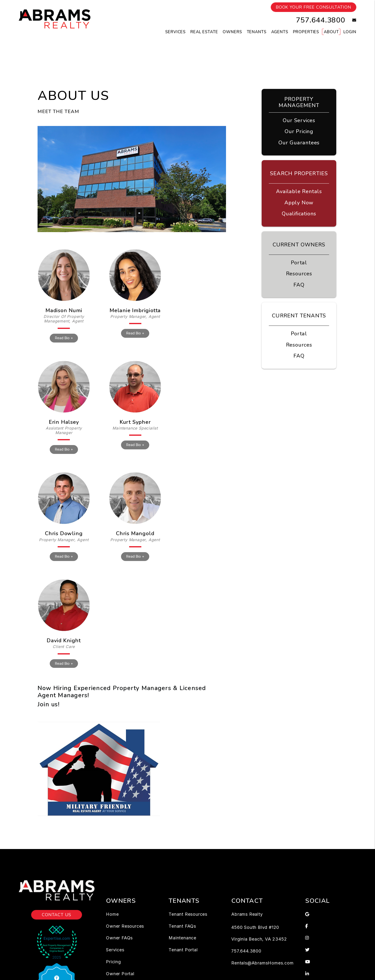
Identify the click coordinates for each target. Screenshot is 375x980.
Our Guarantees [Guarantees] (299, 143)
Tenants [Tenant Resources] (257, 32)
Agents (280, 32)
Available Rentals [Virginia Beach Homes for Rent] (299, 191)
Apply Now (299, 203)
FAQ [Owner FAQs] (299, 285)
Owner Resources (125, 926)
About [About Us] (331, 32)
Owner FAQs (119, 938)
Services (115, 950)
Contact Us (57, 915)
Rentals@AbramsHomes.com (262, 963)
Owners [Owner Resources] (232, 32)
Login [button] (350, 32)
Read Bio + (64, 338)
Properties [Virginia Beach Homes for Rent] (306, 32)
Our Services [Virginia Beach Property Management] (299, 120)
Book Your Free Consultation (314, 7)
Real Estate (204, 32)
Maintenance (182, 938)
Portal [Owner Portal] (299, 263)
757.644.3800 (320, 20)
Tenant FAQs (182, 926)
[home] (55, 19)
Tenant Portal (183, 950)
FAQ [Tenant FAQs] (299, 356)
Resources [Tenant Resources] (299, 345)
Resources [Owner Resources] (299, 274)
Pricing (113, 962)
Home (112, 914)
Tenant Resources (188, 914)
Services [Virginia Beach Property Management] (175, 32)
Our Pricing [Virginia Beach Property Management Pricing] (299, 131)
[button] (351, 20)
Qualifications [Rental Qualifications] (299, 214)
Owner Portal (120, 974)
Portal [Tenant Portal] (299, 334)
